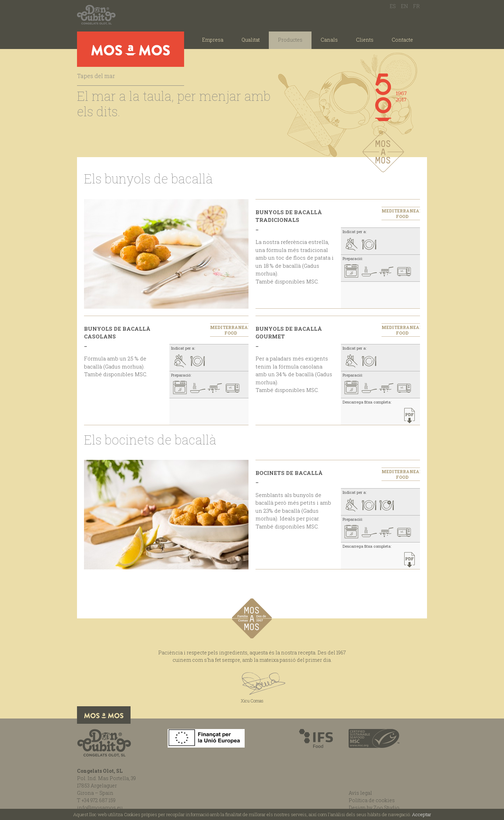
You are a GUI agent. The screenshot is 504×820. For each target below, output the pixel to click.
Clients (365, 40)
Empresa (213, 40)
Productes (290, 40)
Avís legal (360, 793)
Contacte (402, 40)
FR (416, 6)
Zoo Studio (386, 808)
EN (404, 6)
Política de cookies (372, 800)
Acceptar (422, 814)
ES (393, 6)
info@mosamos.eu (100, 808)
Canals (329, 40)
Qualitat (251, 40)
